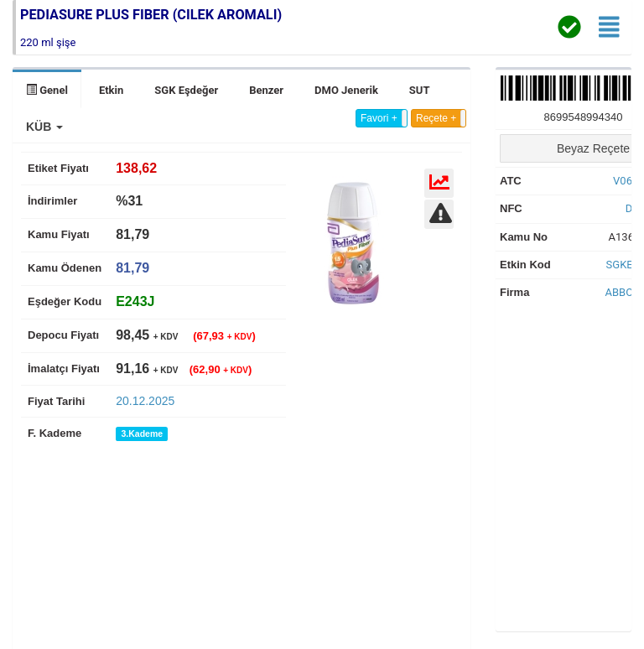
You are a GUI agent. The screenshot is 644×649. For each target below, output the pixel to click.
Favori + (379, 118)
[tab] (135, 301)
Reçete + (436, 118)
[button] (44, 127)
